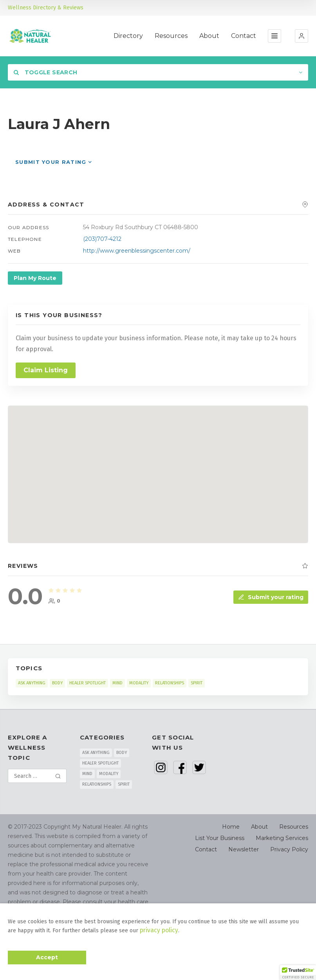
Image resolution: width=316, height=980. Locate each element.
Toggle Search (45, 72)
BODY (57, 683)
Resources (171, 36)
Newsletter (244, 849)
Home (231, 827)
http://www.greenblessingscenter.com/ (137, 251)
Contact (244, 36)
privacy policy (157, 931)
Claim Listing (46, 370)
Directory (128, 36)
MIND (117, 683)
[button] (302, 36)
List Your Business (220, 838)
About (209, 36)
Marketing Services (282, 838)
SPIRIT (197, 683)
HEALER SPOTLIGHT (88, 683)
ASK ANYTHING (32, 683)
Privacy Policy (289, 849)
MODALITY (139, 683)
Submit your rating (51, 162)
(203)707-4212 (102, 239)
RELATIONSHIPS (170, 683)
